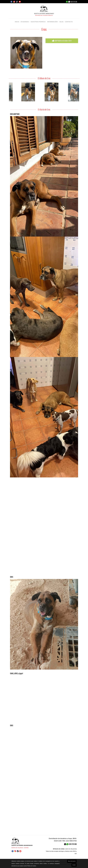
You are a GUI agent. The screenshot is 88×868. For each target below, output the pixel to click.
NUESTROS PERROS (38, 22)
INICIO (17, 22)
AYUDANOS (25, 22)
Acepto (74, 865)
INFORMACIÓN (53, 22)
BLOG (62, 22)
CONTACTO (69, 22)
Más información (72, 861)
